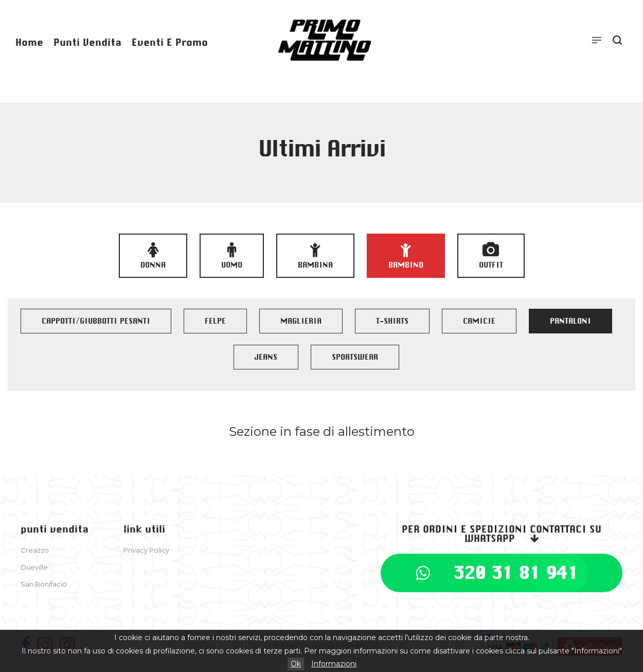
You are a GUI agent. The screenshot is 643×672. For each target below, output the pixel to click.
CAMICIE (479, 321)
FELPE (215, 321)
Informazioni (334, 664)
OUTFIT (491, 256)
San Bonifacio (44, 584)
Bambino (406, 256)
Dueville (34, 567)
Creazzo (35, 550)
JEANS (266, 357)
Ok (296, 664)
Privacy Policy (146, 550)
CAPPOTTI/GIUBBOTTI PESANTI (96, 321)
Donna (153, 256)
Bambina (315, 256)
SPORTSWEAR (355, 357)
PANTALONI (570, 321)
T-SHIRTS (392, 321)
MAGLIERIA (301, 321)
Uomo (232, 256)
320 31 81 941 (516, 573)
